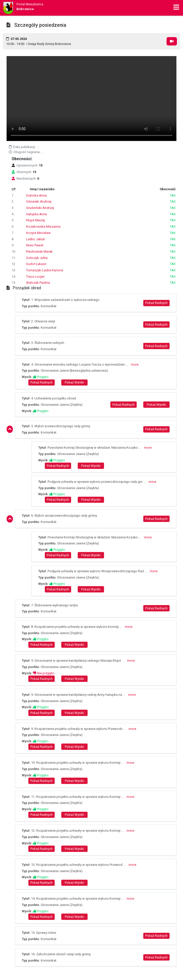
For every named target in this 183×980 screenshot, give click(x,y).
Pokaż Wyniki (74, 382)
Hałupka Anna (36, 214)
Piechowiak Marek (39, 252)
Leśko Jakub (36, 239)
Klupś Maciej (35, 220)
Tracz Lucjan (35, 277)
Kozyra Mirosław (38, 233)
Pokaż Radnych (156, 303)
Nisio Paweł (35, 245)
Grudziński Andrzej (40, 208)
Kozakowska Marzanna (43, 226)
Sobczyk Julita (37, 258)
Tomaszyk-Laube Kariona (45, 270)
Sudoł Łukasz (36, 264)
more (135, 364)
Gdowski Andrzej (39, 201)
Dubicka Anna (36, 195)
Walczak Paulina (38, 283)
